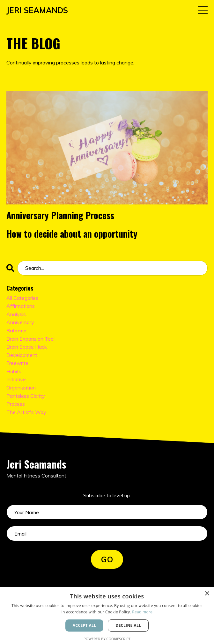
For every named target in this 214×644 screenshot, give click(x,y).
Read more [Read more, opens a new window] (142, 612)
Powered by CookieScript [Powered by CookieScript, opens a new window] (107, 639)
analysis (16, 314)
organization (21, 388)
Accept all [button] (85, 625)
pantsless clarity (26, 396)
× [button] (207, 594)
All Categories (22, 298)
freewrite (17, 363)
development (22, 355)
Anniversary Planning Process (60, 215)
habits (14, 371)
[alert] (107, 615)
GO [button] (107, 559)
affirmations (21, 306)
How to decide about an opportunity (72, 234)
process (16, 404)
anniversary (20, 322)
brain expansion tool (30, 339)
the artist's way (26, 412)
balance (16, 330)
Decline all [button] (128, 625)
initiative (16, 379)
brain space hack (27, 347)
